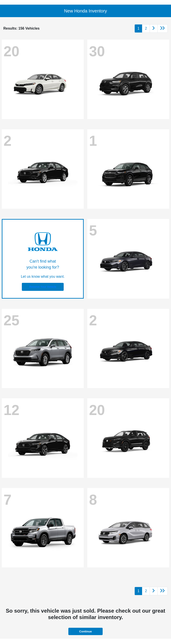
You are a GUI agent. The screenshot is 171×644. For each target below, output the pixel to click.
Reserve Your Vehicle (43, 287)
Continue (85, 631)
